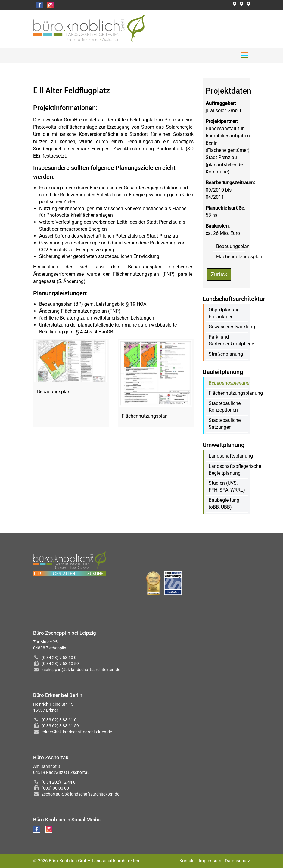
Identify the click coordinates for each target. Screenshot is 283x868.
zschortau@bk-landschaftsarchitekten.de (80, 794)
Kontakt (187, 861)
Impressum (210, 861)
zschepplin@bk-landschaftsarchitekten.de (81, 670)
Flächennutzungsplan (239, 257)
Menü (245, 55)
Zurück (219, 274)
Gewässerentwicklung (232, 327)
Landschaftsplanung (231, 456)
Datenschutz (237, 861)
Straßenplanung (226, 354)
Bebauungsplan (233, 246)
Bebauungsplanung (229, 383)
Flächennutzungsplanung (236, 393)
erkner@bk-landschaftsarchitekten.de (77, 732)
